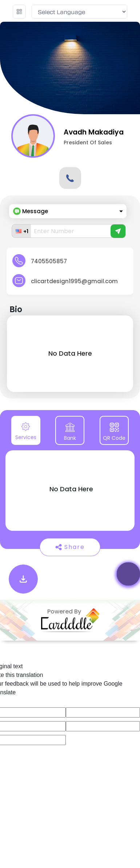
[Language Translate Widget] (79, 12)
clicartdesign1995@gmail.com (74, 281)
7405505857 (49, 261)
